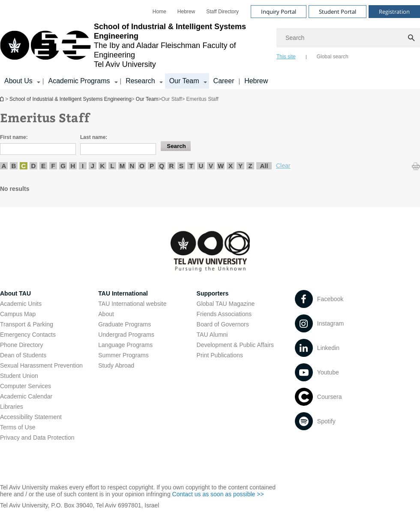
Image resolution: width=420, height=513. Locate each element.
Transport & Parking (27, 324)
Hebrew (256, 81)
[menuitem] (159, 12)
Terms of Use (18, 427)
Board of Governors (223, 324)
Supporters (213, 293)
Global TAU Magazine (226, 304)
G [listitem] (63, 166)
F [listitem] (53, 166)
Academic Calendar (26, 396)
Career (224, 81)
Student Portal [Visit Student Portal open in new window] (337, 12)
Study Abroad (116, 365)
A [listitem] (4, 166)
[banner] (210, 45)
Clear (283, 166)
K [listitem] (103, 166)
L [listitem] (112, 166)
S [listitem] (181, 166)
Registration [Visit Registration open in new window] (394, 12)
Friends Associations (224, 314)
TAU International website (132, 304)
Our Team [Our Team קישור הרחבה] (184, 81)
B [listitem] (14, 166)
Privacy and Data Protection (37, 438)
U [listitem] (201, 166)
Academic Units (21, 304)
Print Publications (220, 355)
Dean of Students (23, 355)
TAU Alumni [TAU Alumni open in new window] (212, 335)
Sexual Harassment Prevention (41, 365)
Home (159, 12)
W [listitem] (221, 166)
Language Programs (125, 345)
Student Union (19, 376)
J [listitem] (93, 166)
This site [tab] (286, 57)
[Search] (348, 38)
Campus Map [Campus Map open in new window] (18, 314)
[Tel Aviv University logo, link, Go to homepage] (134, 45)
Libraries (12, 407)
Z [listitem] (250, 166)
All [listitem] (264, 166)
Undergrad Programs (126, 335)
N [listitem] (132, 166)
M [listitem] (122, 166)
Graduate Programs (124, 324)
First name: (14, 137)
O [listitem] (142, 166)
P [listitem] (152, 166)
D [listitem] (34, 166)
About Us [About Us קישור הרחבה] (18, 81)
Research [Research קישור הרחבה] (140, 81)
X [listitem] (231, 166)
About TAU (15, 293)
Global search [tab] (333, 57)
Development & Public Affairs (235, 345)
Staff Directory (222, 12)
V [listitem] (211, 166)
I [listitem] (83, 166)
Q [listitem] (162, 166)
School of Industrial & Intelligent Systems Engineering (3, 99)
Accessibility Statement (31, 417)
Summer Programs (123, 355)
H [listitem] (73, 166)
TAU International (123, 293)
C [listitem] (24, 166)
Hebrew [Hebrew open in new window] (186, 12)
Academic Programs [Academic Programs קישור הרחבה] (79, 81)
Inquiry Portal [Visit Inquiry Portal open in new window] (279, 12)
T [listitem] (191, 166)
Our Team (147, 99)
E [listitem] (43, 166)
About (106, 314)
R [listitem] (172, 166)
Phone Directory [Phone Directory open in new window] (21, 345)
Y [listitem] (240, 166)
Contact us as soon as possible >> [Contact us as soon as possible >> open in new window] (218, 494)
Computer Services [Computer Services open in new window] (25, 386)
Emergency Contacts (28, 335)
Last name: (94, 137)
